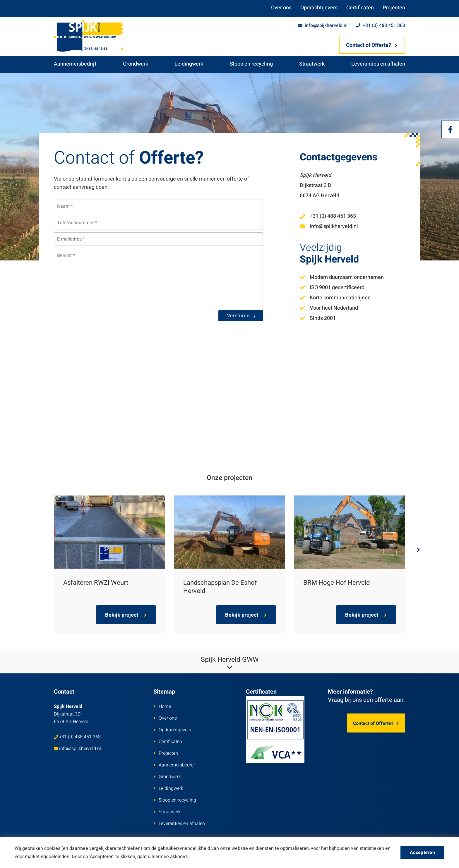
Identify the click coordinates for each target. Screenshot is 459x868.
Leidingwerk (189, 64)
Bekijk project (126, 615)
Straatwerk (312, 64)
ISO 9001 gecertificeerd (332, 288)
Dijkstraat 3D (71, 714)
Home (162, 706)
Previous (45, 550)
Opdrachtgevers (319, 8)
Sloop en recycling (251, 64)
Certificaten (360, 8)
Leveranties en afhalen (378, 64)
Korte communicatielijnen (335, 298)
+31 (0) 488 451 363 (381, 25)
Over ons (281, 8)
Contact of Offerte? (372, 45)
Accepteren (422, 852)
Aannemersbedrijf (75, 64)
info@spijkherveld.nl (323, 25)
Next (414, 550)
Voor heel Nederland (329, 308)
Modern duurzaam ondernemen (342, 277)
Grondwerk (136, 64)
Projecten (394, 8)
